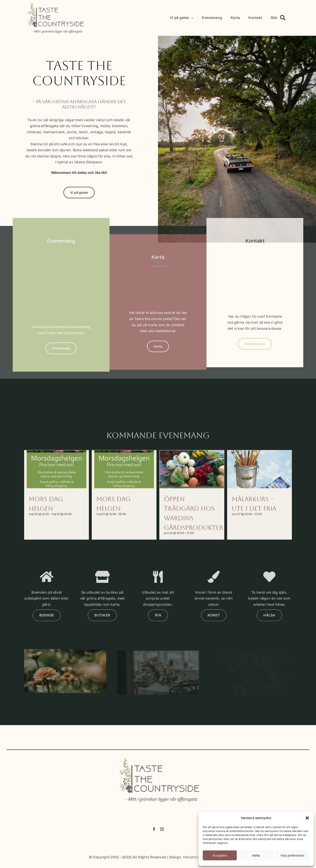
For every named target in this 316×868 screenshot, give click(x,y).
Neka (256, 855)
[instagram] (162, 834)
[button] (307, 818)
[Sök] (280, 18)
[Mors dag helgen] (57, 477)
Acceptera (220, 855)
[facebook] (154, 834)
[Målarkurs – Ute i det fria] (259, 477)
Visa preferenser (292, 855)
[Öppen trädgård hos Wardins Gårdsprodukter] (192, 477)
